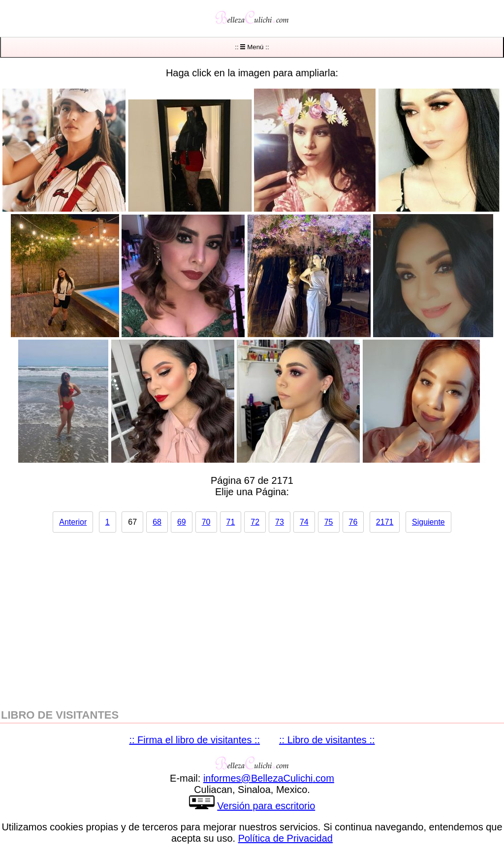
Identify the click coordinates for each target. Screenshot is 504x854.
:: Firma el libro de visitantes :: (194, 740)
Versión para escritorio (266, 806)
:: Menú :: (252, 47)
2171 (385, 522)
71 (231, 522)
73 (280, 522)
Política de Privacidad (285, 838)
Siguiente (428, 522)
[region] (252, 616)
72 (255, 522)
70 (206, 522)
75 (329, 522)
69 (182, 522)
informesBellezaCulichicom (269, 778)
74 (304, 522)
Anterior (73, 522)
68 (157, 522)
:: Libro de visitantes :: (327, 740)
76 (353, 522)
